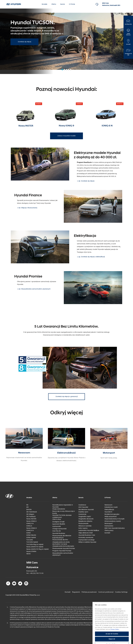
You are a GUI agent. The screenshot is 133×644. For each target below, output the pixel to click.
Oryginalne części (85, 517)
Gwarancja (82, 514)
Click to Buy (57, 519)
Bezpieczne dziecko (85, 521)
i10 (27, 505)
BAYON (29, 510)
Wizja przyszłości (111, 517)
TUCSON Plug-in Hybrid (35, 544)
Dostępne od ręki (58, 522)
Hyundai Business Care (87, 535)
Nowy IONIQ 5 (31, 521)
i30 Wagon (30, 514)
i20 (27, 507)
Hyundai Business (59, 533)
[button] (119, 37)
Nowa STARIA (31, 551)
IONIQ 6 (29, 526)
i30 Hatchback (32, 512)
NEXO (28, 554)
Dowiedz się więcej (24, 42)
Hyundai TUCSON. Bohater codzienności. (62, 516)
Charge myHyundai (59, 529)
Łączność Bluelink (59, 524)
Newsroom (108, 505)
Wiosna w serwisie (85, 526)
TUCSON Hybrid (32, 542)
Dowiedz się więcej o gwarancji (67, 397)
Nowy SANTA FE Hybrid (35, 547)
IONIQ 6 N (30, 530)
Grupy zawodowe (59, 509)
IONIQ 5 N (30, 524)
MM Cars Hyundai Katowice (115, 528)
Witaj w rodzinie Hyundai (87, 542)
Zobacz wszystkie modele (66, 136)
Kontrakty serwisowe (86, 538)
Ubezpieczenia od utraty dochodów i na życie (61, 543)
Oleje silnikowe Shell (85, 533)
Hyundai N (108, 512)
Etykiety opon (83, 512)
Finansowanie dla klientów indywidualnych (62, 537)
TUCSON (30, 540)
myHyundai (57, 526)
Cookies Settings (121, 592)
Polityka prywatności (89, 592)
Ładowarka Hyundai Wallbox (89, 530)
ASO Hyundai (83, 507)
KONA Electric (31, 535)
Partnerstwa (109, 526)
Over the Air (57, 531)
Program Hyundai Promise (62, 551)
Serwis (62, 4)
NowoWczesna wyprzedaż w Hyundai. (63, 506)
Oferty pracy (109, 530)
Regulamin (76, 592)
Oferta (54, 4)
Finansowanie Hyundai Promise (64, 548)
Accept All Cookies (112, 639)
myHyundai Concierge (86, 540)
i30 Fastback (31, 517)
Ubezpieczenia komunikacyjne (63, 546)
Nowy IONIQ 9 (31, 528)
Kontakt (107, 533)
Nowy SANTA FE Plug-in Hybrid (37, 549)
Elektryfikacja (109, 510)
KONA (29, 533)
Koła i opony (83, 528)
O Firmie (72, 4)
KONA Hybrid (31, 538)
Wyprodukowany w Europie (114, 519)
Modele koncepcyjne (112, 514)
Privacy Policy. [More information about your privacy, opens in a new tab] (115, 635)
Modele (44, 4)
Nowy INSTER (31, 519)
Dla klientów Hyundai (86, 510)
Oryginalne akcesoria (86, 519)
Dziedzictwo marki (111, 507)
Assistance (82, 505)
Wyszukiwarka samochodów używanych (63, 554)
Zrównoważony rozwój (113, 521)
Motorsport (109, 524)
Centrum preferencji (106, 592)
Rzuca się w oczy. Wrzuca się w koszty (63, 512)
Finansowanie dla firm (60, 540)
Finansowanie (83, 524)
